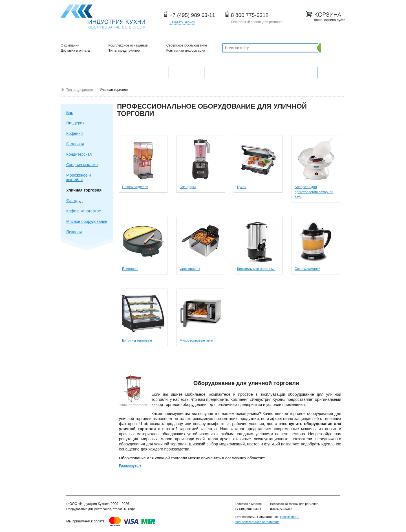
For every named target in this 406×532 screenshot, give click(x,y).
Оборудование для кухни (79, 72)
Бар (70, 113)
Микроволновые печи (196, 340)
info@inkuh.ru (290, 517)
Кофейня (74, 133)
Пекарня (74, 232)
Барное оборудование (151, 72)
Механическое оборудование (115, 72)
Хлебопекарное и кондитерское (259, 72)
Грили (242, 187)
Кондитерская (79, 154)
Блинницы (130, 269)
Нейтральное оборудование (222, 72)
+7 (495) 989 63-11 (192, 15)
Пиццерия (75, 123)
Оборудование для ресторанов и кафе (103, 17)
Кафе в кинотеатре (84, 211)
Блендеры (188, 187)
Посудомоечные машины (298, 72)
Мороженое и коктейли (79, 177)
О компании (70, 45)
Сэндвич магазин (82, 165)
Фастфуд (74, 201)
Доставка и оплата (75, 50)
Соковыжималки (307, 269)
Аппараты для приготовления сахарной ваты (314, 192)
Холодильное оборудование (187, 72)
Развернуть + (130, 466)
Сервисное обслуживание (187, 45)
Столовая (75, 144)
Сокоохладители (135, 187)
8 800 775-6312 (250, 15)
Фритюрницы (190, 269)
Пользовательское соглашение (257, 522)
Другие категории (331, 72)
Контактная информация (186, 50)
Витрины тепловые (137, 340)
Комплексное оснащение (128, 45)
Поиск (332, 48)
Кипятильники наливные (256, 269)
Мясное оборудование (87, 221)
